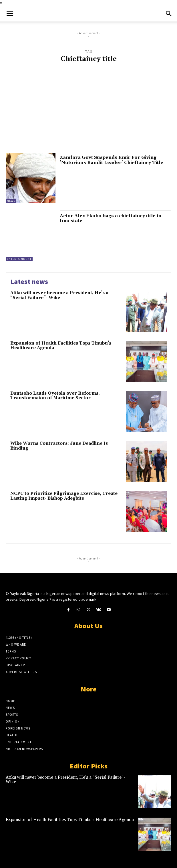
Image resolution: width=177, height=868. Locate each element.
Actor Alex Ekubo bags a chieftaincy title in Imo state (111, 218)
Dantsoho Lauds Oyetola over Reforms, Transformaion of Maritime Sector (55, 396)
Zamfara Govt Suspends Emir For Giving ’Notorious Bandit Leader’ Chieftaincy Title (112, 160)
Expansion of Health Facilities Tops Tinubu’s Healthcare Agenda (61, 346)
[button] (10, 14)
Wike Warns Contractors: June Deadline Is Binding (59, 446)
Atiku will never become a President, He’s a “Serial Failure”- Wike (59, 295)
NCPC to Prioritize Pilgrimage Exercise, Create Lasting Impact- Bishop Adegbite (64, 496)
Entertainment (19, 259)
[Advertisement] (88, 110)
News (11, 201)
